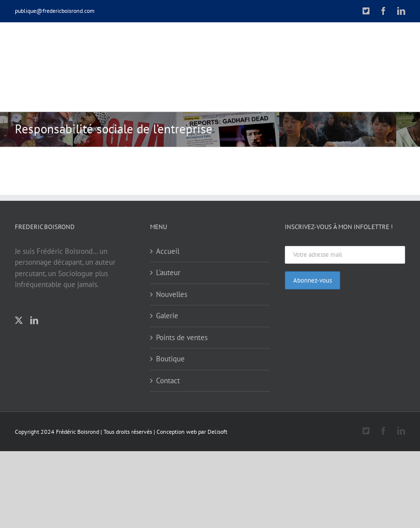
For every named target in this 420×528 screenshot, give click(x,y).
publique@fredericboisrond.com (55, 11)
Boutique (170, 359)
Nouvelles (172, 294)
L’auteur (168, 272)
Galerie (167, 316)
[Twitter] (19, 320)
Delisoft (217, 432)
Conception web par (181, 432)
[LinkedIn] (34, 320)
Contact (168, 381)
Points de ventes (182, 337)
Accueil (168, 251)
